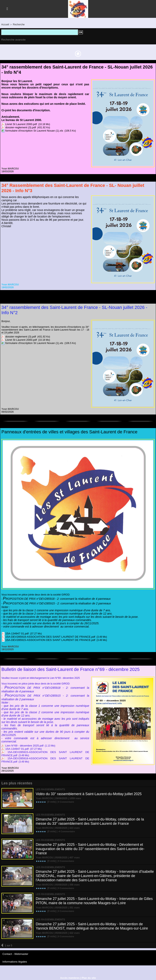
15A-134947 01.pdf (16, 633)
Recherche (18, 24)
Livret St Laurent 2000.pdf (19, 123)
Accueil (5, 24)
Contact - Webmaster (14, 953)
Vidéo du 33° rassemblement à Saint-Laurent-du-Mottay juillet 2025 (90, 793)
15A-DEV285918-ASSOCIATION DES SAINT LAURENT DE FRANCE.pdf (45, 636)
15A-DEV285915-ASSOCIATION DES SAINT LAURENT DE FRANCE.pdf (45, 639)
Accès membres (70, 976)
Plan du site (88, 976)
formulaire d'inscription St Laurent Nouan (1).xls (31, 130)
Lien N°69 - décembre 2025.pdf (22, 745)
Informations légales (13, 960)
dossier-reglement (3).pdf (19, 127)
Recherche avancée (12, 39)
